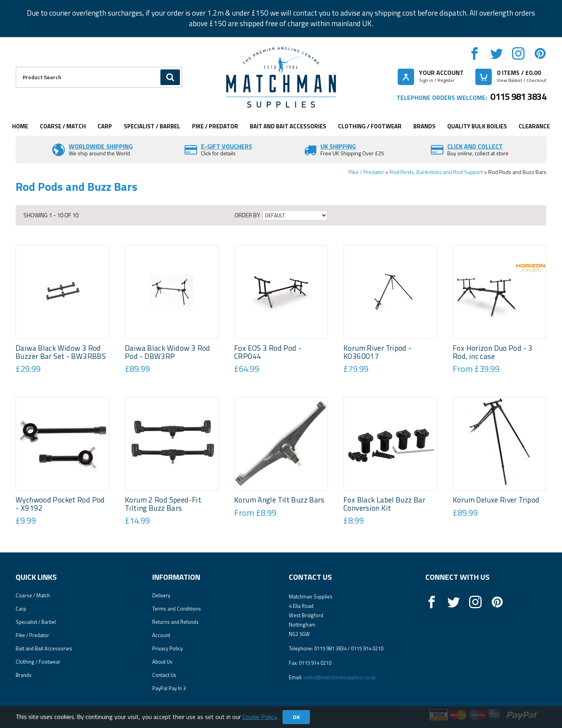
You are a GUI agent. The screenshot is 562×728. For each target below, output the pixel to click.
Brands (424, 126)
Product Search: (16, 67)
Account (161, 635)
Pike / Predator (215, 126)
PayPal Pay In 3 (169, 688)
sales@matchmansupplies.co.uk (339, 677)
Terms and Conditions (177, 609)
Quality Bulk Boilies (477, 126)
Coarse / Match (63, 126)
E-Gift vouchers (227, 146)
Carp (105, 126)
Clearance (534, 126)
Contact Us (164, 675)
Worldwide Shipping (101, 146)
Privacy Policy (167, 648)
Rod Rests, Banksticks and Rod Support (436, 172)
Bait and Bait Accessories (288, 126)
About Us (162, 662)
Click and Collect (475, 146)
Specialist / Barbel (152, 126)
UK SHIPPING (338, 146)
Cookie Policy (259, 717)
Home (20, 126)
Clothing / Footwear (370, 126)
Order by (247, 215)
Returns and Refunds (175, 622)
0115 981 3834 (518, 96)
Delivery (161, 595)
